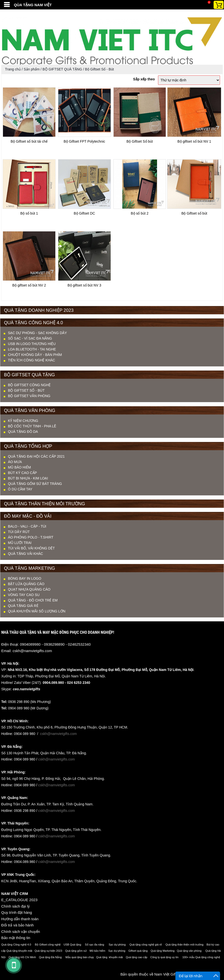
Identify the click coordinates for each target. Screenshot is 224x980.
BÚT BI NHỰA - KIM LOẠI (28, 478)
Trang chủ (13, 69)
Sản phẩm (32, 69)
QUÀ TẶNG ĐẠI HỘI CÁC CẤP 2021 (36, 456)
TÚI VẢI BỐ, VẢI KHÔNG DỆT (31, 548)
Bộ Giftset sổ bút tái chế (29, 141)
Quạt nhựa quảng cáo (29, 589)
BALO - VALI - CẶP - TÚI (27, 526)
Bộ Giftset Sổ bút (140, 141)
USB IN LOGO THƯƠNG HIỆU (32, 344)
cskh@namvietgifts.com (32, 651)
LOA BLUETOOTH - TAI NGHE (32, 349)
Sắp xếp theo (144, 79)
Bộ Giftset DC (84, 213)
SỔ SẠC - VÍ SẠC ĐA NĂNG (30, 338)
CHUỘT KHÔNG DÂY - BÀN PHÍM (35, 355)
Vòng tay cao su (24, 595)
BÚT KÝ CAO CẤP (22, 473)
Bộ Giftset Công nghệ (29, 385)
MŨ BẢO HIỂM (19, 467)
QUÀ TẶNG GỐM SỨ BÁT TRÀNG (35, 484)
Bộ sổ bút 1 (29, 213)
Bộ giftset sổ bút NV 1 (194, 141)
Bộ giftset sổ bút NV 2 (29, 285)
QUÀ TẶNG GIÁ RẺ (23, 606)
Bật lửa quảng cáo (26, 584)
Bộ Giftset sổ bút (194, 213)
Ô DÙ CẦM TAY (20, 489)
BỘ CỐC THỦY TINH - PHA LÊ (32, 426)
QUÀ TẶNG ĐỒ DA (23, 432)
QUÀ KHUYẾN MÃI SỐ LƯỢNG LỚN (37, 611)
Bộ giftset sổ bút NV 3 (84, 285)
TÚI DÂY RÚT (19, 532)
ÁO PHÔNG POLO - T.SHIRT (31, 537)
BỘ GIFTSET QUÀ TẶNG (62, 69)
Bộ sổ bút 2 (140, 213)
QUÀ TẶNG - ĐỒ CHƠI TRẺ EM (33, 600)
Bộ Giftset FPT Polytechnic (84, 141)
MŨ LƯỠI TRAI (20, 543)
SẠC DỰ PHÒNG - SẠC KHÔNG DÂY (37, 333)
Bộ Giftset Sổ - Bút (99, 69)
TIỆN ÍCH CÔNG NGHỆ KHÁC (32, 360)
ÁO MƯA (15, 462)
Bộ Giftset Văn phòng (29, 396)
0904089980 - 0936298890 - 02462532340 (55, 644)
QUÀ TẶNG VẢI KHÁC (25, 554)
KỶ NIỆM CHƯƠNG (23, 421)
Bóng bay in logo (25, 578)
